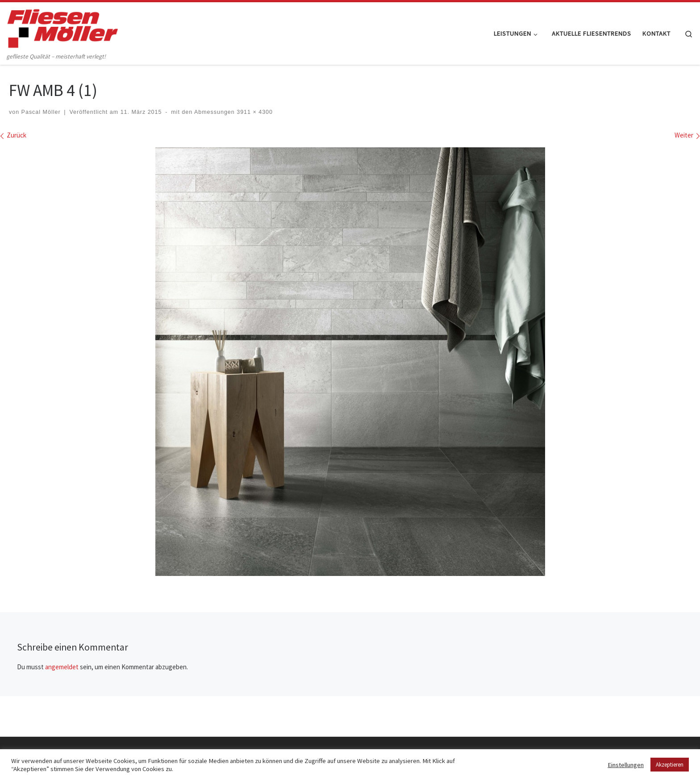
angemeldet (62, 667)
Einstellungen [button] (626, 765)
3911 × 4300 (254, 112)
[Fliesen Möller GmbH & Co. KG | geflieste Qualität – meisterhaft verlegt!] (62, 27)
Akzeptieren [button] (670, 765)
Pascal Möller (41, 112)
